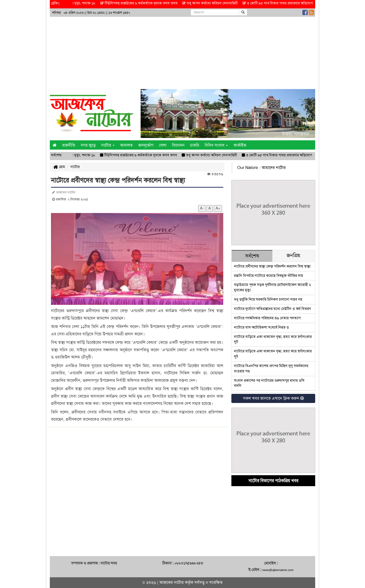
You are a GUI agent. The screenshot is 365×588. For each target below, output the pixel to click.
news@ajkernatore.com (278, 570)
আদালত (126, 145)
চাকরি (195, 145)
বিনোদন (178, 145)
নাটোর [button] (108, 145)
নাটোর (75, 167)
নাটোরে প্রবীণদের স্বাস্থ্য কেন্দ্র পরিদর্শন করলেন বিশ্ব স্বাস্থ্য (272, 266)
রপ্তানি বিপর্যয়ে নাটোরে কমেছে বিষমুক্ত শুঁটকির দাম (269, 276)
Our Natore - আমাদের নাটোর (261, 168)
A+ (218, 208)
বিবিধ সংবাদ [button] (216, 145)
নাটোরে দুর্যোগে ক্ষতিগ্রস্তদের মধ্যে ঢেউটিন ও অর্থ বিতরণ (272, 309)
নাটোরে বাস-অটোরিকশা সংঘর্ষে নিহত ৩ (261, 327)
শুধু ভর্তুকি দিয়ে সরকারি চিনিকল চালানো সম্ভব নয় (268, 299)
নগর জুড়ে (88, 145)
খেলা (163, 145)
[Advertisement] (182, 52)
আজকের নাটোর (172, 582)
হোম (59, 167)
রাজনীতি (69, 145)
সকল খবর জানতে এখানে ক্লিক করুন (273, 398)
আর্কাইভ (240, 145)
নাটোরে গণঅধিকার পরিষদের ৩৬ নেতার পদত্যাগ (267, 318)
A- (202, 208)
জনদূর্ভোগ (146, 145)
